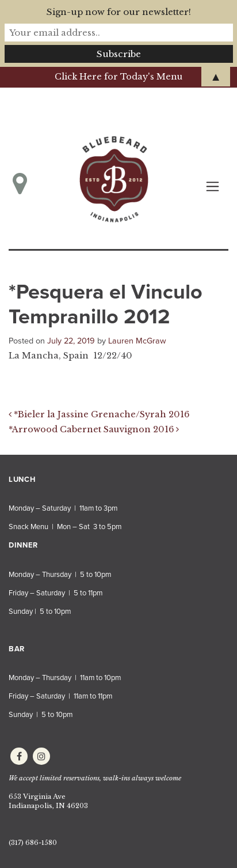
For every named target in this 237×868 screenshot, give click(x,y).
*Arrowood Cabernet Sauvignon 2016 (94, 429)
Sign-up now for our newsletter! (119, 12)
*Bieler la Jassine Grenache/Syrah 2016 (99, 414)
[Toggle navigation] (213, 186)
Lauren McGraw (137, 341)
